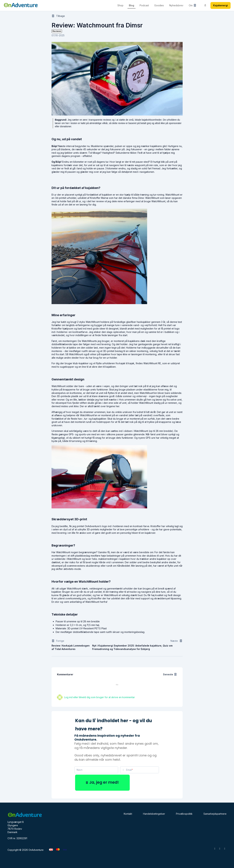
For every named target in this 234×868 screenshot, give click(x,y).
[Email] (142, 770)
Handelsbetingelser (154, 814)
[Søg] (205, 5)
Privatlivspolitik (184, 814)
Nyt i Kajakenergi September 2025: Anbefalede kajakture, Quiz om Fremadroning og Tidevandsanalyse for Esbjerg (132, 647)
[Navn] (96, 770)
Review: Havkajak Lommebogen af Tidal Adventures (71, 647)
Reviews (57, 31)
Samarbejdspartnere (215, 814)
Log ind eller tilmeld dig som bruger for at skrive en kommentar (100, 697)
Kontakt (128, 814)
